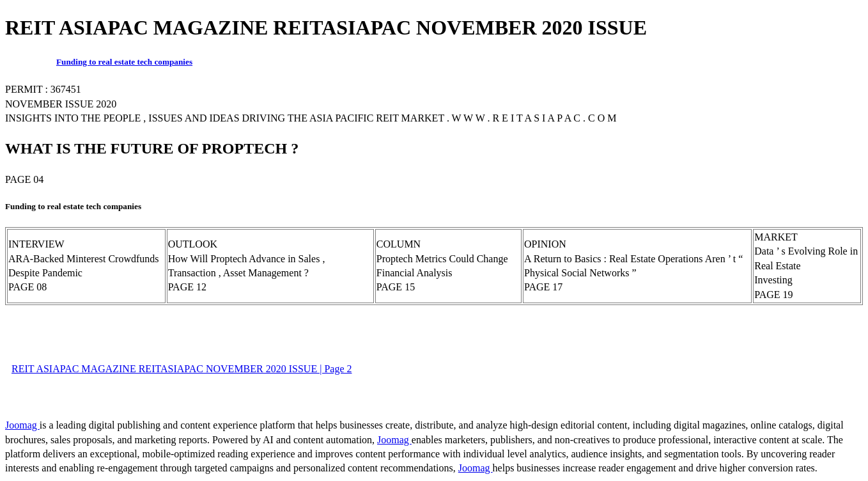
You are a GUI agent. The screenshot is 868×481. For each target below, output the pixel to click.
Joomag (22, 425)
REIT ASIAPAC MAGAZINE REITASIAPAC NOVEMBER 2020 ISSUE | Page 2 (182, 369)
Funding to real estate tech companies (124, 62)
